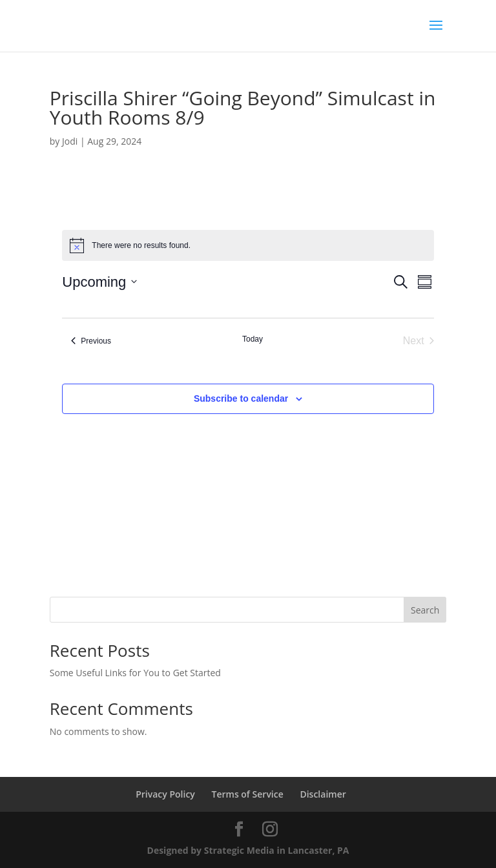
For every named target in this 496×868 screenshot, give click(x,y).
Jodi (70, 141)
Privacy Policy (165, 794)
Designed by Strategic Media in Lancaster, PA (248, 850)
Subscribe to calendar (241, 398)
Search (425, 610)
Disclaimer (323, 794)
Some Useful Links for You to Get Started (135, 673)
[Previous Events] (91, 341)
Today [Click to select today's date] (253, 339)
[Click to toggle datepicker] (99, 282)
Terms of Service (248, 794)
